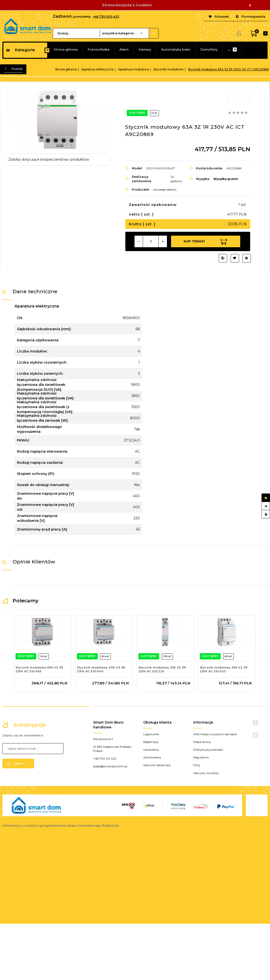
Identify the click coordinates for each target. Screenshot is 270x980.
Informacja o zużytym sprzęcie (215, 734)
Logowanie (151, 734)
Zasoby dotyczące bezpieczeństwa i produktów (49, 159)
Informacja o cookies (19, 826)
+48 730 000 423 (106, 17)
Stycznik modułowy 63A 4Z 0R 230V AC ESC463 (39, 669)
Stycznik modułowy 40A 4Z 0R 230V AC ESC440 (101, 669)
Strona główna (66, 49)
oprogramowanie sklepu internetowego (70, 826)
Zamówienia (152, 757)
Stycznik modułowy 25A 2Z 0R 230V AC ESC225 (162, 669)
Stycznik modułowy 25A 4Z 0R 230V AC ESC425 (224, 669)
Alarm (124, 49)
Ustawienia (151, 750)
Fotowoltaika (98, 49)
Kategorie (20, 50)
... (229, 49)
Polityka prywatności (208, 750)
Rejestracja (151, 742)
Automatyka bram (176, 49)
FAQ (197, 765)
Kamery (145, 49)
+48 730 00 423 (105, 759)
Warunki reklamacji (157, 765)
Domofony (209, 49)
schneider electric (165, 190)
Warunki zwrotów (206, 773)
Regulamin (201, 757)
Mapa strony (202, 742)
